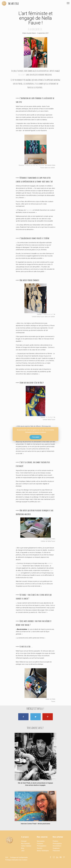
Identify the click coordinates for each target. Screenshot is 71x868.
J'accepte (36, 437)
